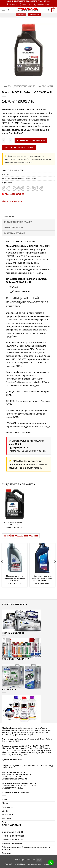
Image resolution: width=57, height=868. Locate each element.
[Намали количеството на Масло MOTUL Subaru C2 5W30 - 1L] (4, 140)
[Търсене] (8, 10)
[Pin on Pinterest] (23, 189)
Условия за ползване (12, 843)
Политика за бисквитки (13, 840)
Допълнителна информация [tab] (18, 222)
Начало (6, 86)
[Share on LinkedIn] (33, 189)
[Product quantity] (7, 140)
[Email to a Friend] (19, 189)
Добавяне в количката (31, 140)
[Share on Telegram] (42, 189)
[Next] (55, 567)
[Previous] (2, 567)
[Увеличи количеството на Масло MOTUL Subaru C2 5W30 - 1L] (11, 140)
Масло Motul (46, 86)
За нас (5, 811)
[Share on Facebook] (9, 189)
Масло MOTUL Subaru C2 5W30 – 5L (28, 451)
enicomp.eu (30, 860)
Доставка (6, 818)
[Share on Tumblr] (37, 189)
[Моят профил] (48, 10)
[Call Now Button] (51, 862)
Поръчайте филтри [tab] (14, 228)
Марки (5, 803)
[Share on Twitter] (14, 189)
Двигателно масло (25, 86)
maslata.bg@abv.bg (18, 779)
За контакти (8, 815)
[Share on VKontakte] (28, 189)
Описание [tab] (9, 216)
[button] (4, 10)
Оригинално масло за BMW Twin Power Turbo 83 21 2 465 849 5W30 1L (42, 578)
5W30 (28, 433)
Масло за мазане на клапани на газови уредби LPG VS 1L (15, 578)
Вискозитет (7, 807)
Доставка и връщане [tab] (15, 233)
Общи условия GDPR (12, 832)
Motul (10, 182)
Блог (4, 822)
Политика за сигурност (13, 836)
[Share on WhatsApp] (4, 189)
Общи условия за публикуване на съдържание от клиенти (26, 848)
